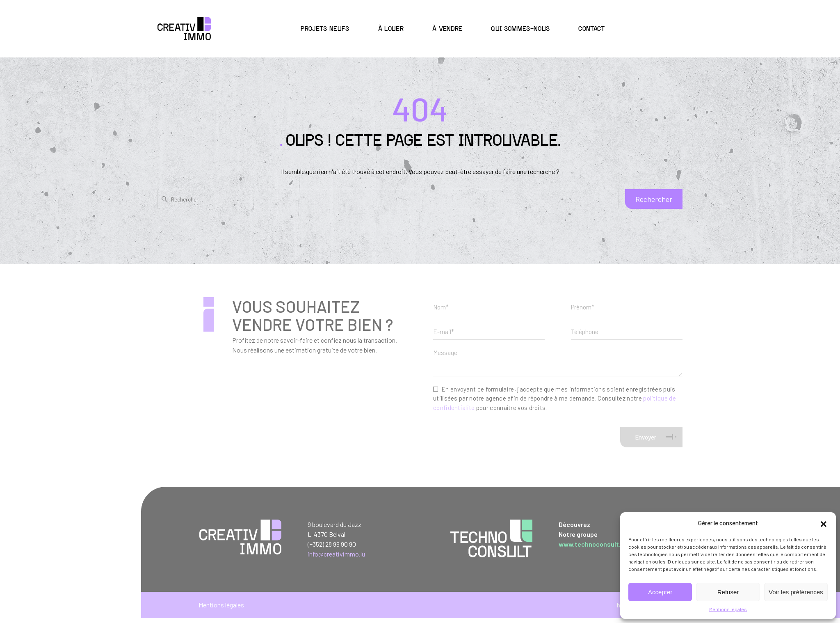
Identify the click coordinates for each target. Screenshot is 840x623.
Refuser (728, 592)
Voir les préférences (796, 592)
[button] (824, 523)
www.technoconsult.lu (592, 544)
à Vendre (447, 29)
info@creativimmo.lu (336, 554)
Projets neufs (325, 29)
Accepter (660, 592)
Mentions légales (728, 609)
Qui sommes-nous (520, 29)
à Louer (391, 29)
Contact (591, 29)
